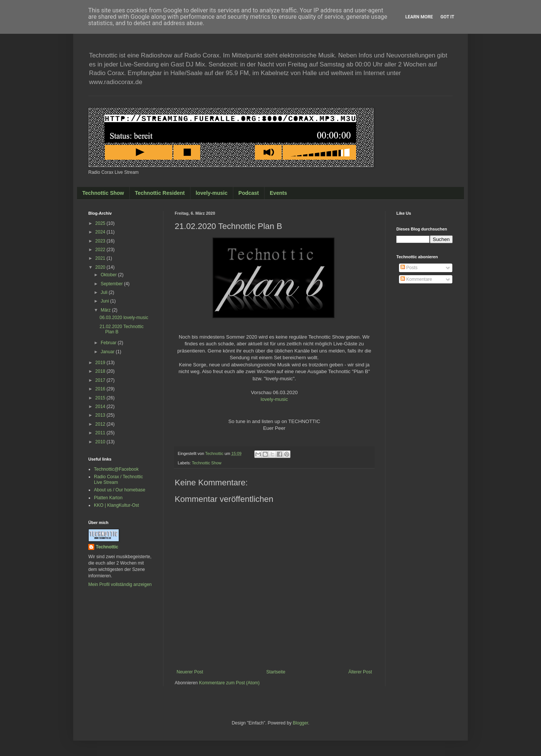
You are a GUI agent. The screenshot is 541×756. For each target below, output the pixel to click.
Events (278, 193)
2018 (101, 371)
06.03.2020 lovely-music (124, 318)
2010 (101, 442)
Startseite (276, 672)
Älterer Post (360, 672)
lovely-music (212, 193)
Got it (447, 17)
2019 (101, 363)
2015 (101, 398)
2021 (101, 258)
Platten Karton (108, 498)
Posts (409, 268)
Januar (108, 352)
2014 (101, 407)
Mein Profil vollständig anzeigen (120, 584)
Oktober (109, 275)
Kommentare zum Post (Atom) (229, 683)
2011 (101, 433)
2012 (101, 424)
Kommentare (416, 279)
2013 (101, 415)
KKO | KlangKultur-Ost (116, 505)
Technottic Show (103, 193)
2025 (101, 223)
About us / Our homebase (120, 490)
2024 (101, 232)
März (106, 310)
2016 (101, 389)
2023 (101, 241)
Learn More (419, 17)
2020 (101, 267)
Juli (105, 292)
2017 (101, 380)
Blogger (300, 723)
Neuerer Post (190, 672)
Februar (109, 343)
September (112, 284)
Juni (105, 301)
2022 (101, 250)
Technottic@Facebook (116, 469)
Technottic (107, 547)
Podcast (249, 193)
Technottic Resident (160, 193)
